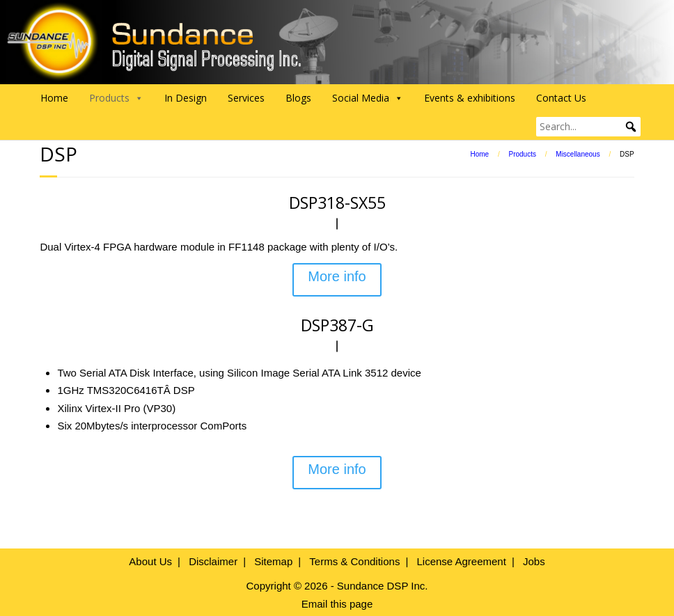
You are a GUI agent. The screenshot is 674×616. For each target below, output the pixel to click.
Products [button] (116, 98)
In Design (186, 98)
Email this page (337, 604)
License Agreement (461, 561)
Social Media (368, 98)
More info (337, 276)
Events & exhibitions (470, 98)
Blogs (298, 98)
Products (522, 154)
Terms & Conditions (354, 561)
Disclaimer (213, 561)
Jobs (534, 561)
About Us (150, 561)
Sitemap (273, 561)
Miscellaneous (578, 154)
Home (54, 98)
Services (246, 98)
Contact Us (561, 98)
